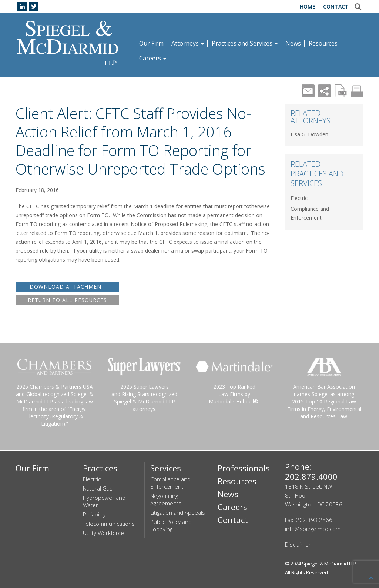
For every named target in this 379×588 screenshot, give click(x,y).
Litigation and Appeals (178, 512)
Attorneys (188, 43)
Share (324, 91)
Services (166, 468)
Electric (299, 198)
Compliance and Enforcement (170, 483)
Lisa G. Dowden (309, 134)
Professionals (244, 468)
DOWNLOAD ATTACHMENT (67, 287)
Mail (308, 91)
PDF (341, 91)
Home (308, 6)
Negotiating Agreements (166, 499)
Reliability (94, 514)
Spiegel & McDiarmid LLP (329, 564)
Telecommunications (109, 524)
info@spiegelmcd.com (313, 529)
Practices (100, 468)
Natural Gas (98, 488)
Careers (153, 58)
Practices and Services (245, 43)
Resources (323, 43)
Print (357, 91)
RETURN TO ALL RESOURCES (67, 300)
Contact (336, 6)
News (293, 43)
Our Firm (151, 43)
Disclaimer (298, 544)
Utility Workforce (103, 533)
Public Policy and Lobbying (171, 525)
